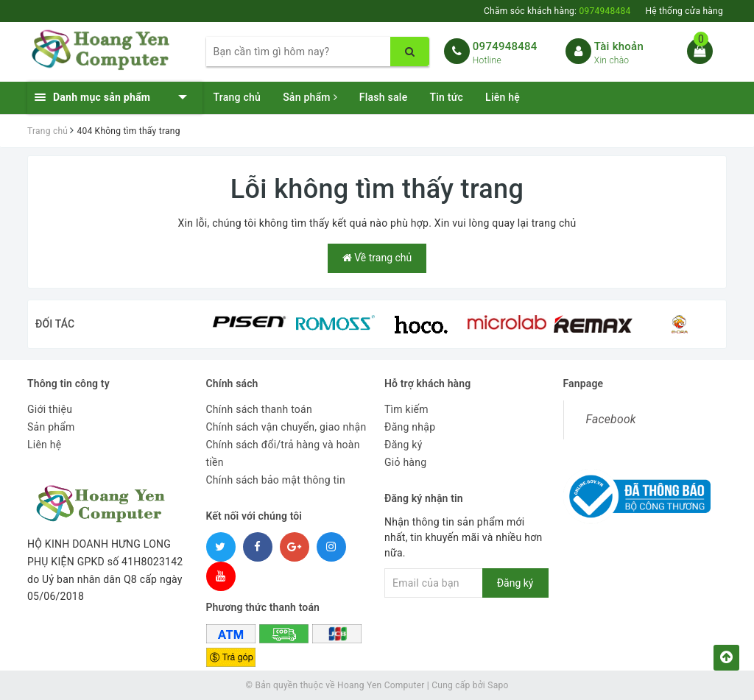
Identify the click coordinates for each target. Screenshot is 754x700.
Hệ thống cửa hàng (684, 11)
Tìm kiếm (406, 409)
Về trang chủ (377, 258)
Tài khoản (619, 46)
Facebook (611, 419)
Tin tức (446, 97)
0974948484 (505, 46)
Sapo (498, 685)
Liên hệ (503, 97)
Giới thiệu (50, 409)
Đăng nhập (410, 427)
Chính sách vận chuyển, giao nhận (286, 427)
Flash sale (384, 97)
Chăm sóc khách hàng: (557, 11)
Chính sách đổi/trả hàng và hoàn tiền (283, 453)
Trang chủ (237, 97)
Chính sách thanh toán (259, 409)
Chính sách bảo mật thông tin (276, 480)
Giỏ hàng (405, 462)
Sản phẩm (310, 97)
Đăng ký (404, 445)
